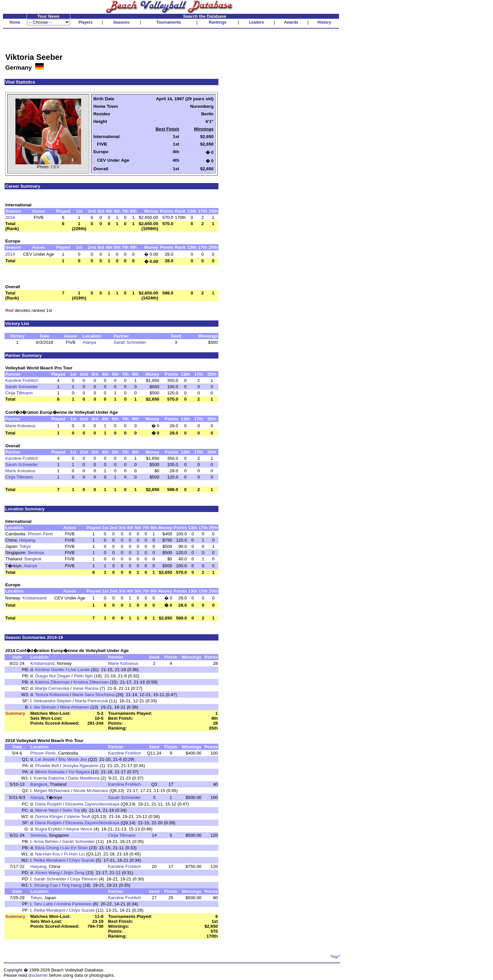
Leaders (256, 22)
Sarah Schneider (130, 342)
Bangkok (33, 559)
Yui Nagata (79, 772)
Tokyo (25, 546)
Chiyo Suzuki (82, 860)
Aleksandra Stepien (53, 701)
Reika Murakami (50, 860)
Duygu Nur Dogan (53, 676)
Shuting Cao (46, 885)
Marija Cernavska (52, 688)
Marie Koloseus (20, 426)
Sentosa (36, 553)
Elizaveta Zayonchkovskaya (92, 804)
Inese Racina (86, 688)
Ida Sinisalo (45, 707)
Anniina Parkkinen (74, 904)
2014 (10, 254)
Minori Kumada (50, 772)
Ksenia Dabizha (49, 778)
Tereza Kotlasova (52, 695)
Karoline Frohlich (22, 380)
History (324, 22)
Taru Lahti (43, 904)
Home (15, 22)
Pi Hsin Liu (75, 854)
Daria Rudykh (48, 804)
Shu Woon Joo (72, 759)
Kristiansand (35, 598)
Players (86, 22)
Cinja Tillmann (19, 393)
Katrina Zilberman (52, 682)
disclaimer (38, 975)
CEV (55, 167)
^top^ (335, 957)
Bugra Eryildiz (49, 829)
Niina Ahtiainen (75, 707)
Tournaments (169, 22)
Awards (291, 22)
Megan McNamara (52, 791)
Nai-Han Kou (48, 854)
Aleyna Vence (79, 829)
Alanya (90, 342)
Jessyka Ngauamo (80, 766)
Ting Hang (71, 885)
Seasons (121, 22)
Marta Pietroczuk (92, 701)
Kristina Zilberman (91, 682)
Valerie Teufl (78, 817)
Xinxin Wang (47, 873)
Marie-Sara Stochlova (93, 695)
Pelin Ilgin (83, 676)
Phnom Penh (40, 534)
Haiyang (27, 540)
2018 (10, 217)
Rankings (218, 22)
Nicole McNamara (91, 791)
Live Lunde (79, 670)
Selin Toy (71, 810)
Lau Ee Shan (76, 848)
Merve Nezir (47, 810)
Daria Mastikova (84, 778)
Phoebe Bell (47, 766)
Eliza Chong (47, 848)
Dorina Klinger (49, 817)
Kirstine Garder (50, 670)
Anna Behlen (46, 841)
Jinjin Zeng (74, 873)
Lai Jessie (45, 759)
